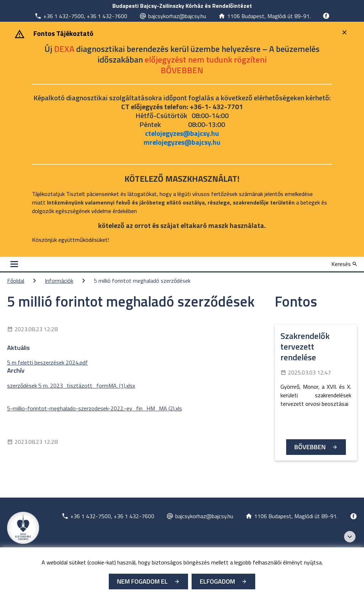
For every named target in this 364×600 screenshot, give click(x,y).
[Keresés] (344, 264)
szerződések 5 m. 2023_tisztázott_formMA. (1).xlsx (71, 386)
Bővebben (310, 447)
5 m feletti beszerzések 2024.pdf (47, 362)
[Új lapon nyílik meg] (81, 16)
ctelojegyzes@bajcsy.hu (182, 133)
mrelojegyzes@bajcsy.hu (182, 142)
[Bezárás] (345, 32)
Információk (59, 281)
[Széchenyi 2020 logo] (350, 537)
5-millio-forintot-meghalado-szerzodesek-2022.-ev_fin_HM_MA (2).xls (95, 408)
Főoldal (16, 281)
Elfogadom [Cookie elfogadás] (217, 581)
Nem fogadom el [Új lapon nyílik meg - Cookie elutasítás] (142, 581)
